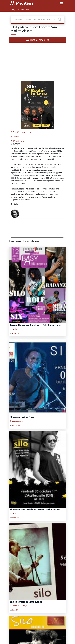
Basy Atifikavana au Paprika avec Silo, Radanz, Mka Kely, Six (40, 325)
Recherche (24, 10)
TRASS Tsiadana (17, 421)
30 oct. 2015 (16, 518)
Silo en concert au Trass (22, 417)
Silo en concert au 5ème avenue (26, 602)
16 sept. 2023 (18, 141)
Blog (14, 10)
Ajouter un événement (37, 40)
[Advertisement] (38, 64)
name (13, 514)
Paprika (14, 329)
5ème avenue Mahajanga (20, 606)
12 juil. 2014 (16, 333)
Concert (15, 137)
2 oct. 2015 (16, 426)
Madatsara (22, 3)
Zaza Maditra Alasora (21, 132)
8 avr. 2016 (16, 610)
